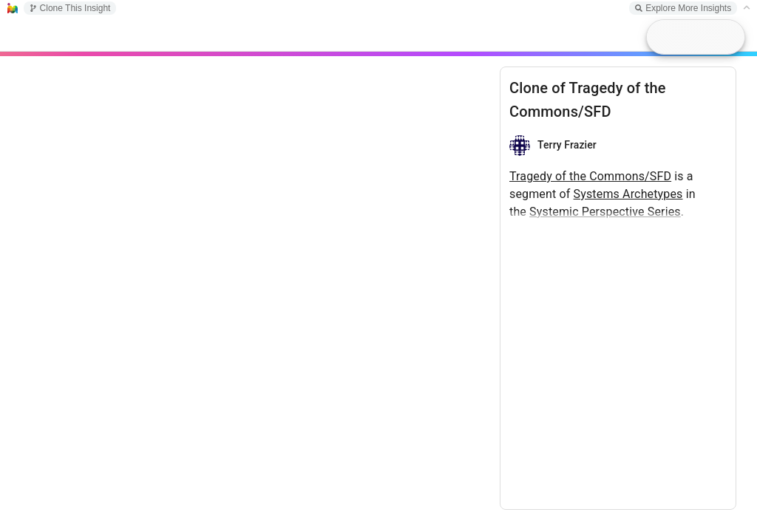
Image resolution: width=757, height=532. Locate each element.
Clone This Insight (70, 8)
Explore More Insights (683, 8)
